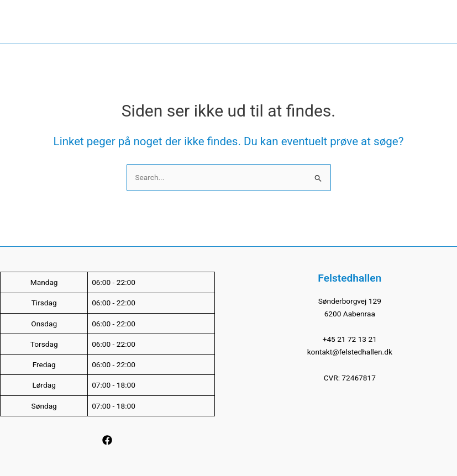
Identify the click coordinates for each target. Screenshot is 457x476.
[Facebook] (107, 440)
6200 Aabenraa (350, 314)
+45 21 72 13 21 (350, 339)
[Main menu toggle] (438, 22)
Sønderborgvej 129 (350, 301)
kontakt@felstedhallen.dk (350, 352)
